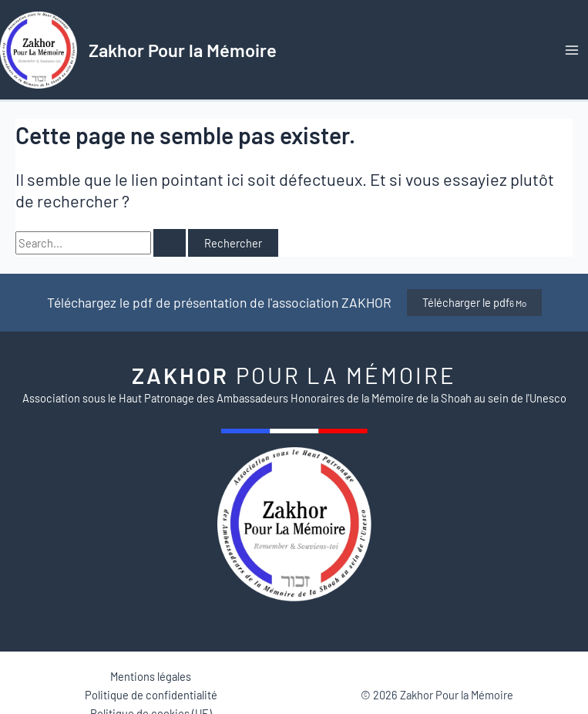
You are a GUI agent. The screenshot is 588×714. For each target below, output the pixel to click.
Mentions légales (151, 676)
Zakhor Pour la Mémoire (183, 50)
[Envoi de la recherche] (170, 243)
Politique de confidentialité (151, 695)
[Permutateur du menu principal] (572, 50)
